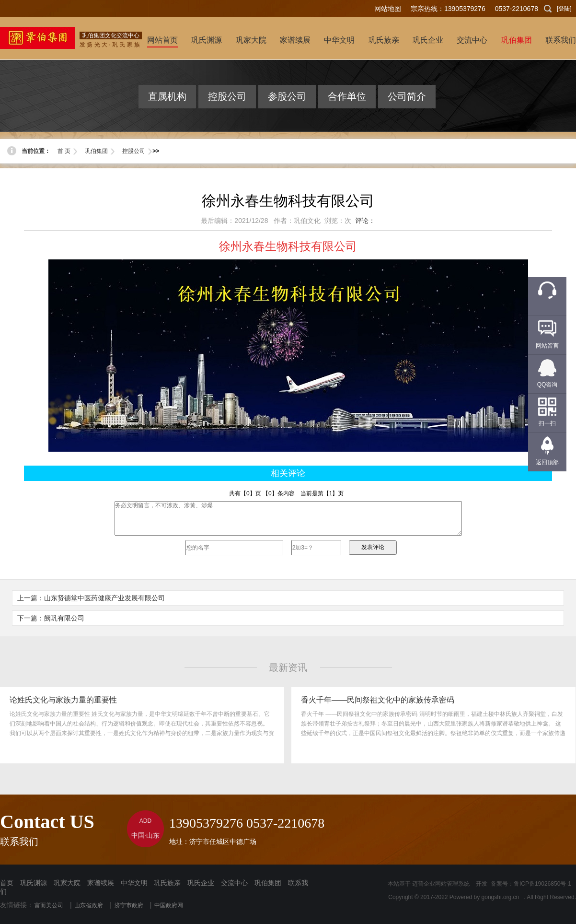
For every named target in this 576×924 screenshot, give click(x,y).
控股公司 (227, 96)
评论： (365, 221)
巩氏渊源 (34, 883)
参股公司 (287, 96)
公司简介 (407, 96)
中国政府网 (169, 905)
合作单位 (347, 96)
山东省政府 (89, 905)
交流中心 (234, 883)
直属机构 (167, 96)
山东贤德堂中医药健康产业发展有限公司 (104, 598)
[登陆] (564, 9)
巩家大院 (67, 883)
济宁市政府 (129, 905)
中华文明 (134, 883)
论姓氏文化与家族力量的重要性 (63, 700)
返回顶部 (547, 462)
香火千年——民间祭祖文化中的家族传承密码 (378, 700)
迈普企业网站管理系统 (441, 884)
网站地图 (388, 9)
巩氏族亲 (167, 883)
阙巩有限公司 (64, 618)
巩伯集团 (96, 151)
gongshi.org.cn (501, 897)
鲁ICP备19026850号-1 (542, 884)
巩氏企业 (201, 883)
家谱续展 (101, 883)
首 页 (64, 151)
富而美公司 (49, 905)
